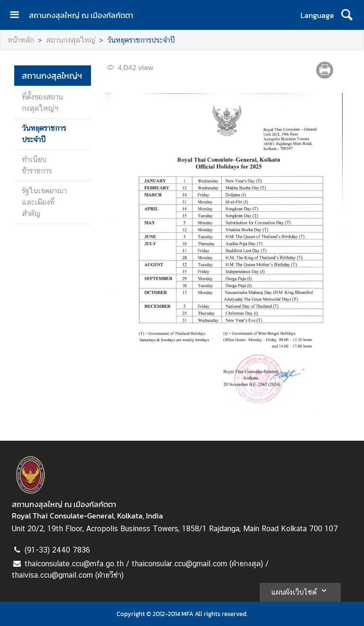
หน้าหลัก (21, 40)
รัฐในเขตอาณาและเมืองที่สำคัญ (44, 202)
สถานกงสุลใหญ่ (71, 40)
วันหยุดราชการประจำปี (141, 40)
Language (317, 15)
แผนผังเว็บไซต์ (300, 590)
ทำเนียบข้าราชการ (37, 165)
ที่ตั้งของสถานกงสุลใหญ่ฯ (42, 103)
